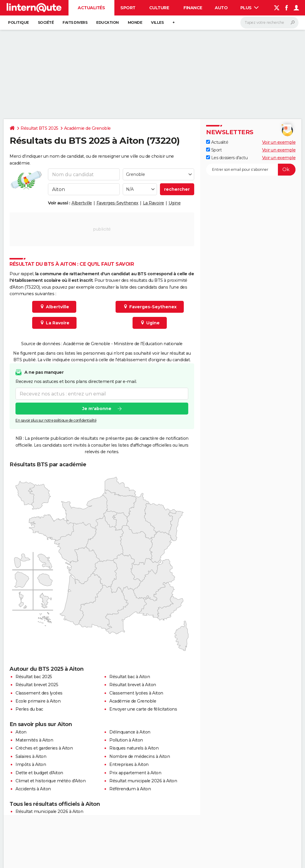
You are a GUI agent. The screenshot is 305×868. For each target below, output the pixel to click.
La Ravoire (154, 203)
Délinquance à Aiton (130, 732)
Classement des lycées (39, 693)
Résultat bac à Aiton (130, 677)
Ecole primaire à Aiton (38, 701)
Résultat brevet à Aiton (133, 685)
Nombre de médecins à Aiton (140, 756)
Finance (193, 8)
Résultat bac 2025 (34, 677)
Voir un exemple (279, 142)
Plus (250, 8)
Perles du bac (29, 709)
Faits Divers (75, 22)
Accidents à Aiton (33, 789)
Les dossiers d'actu (227, 158)
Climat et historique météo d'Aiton (50, 781)
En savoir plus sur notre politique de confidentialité (56, 420)
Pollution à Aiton (126, 740)
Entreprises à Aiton (129, 764)
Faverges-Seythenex (118, 203)
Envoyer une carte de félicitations (143, 709)
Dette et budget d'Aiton (39, 773)
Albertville (82, 203)
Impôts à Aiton (31, 764)
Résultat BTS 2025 (39, 128)
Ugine (175, 203)
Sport (128, 8)
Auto (221, 8)
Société (46, 22)
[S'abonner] (251, 170)
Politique (18, 22)
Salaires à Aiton (31, 756)
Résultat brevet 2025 (37, 685)
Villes (157, 22)
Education (108, 22)
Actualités (91, 8)
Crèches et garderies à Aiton (44, 748)
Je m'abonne (97, 409)
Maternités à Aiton (34, 740)
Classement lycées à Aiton (136, 693)
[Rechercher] (269, 23)
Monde (135, 22)
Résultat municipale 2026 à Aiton (143, 781)
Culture (159, 8)
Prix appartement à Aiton (135, 773)
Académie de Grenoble (87, 128)
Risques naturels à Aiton (134, 748)
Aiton (21, 732)
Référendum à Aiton (130, 789)
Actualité (217, 142)
